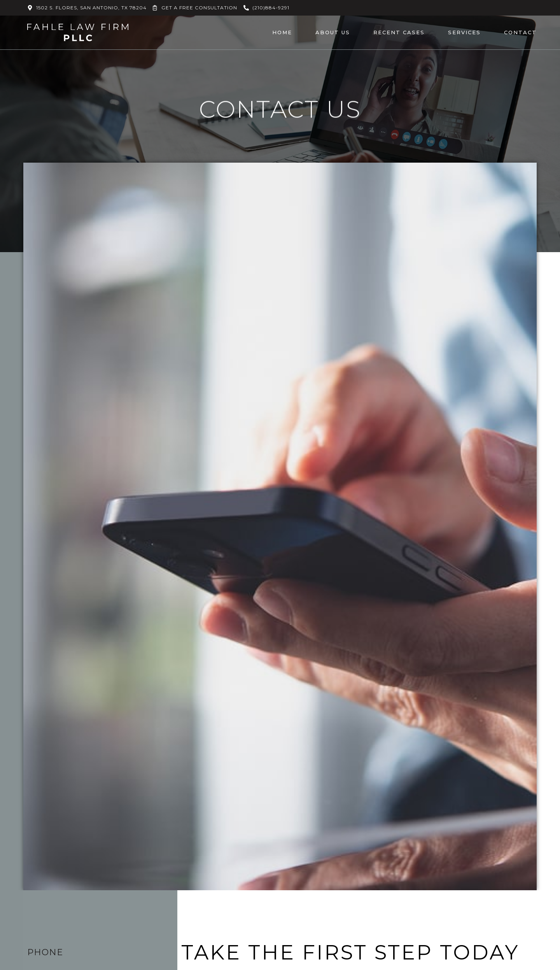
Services (464, 32)
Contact (520, 32)
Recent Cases (399, 32)
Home (282, 32)
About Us (333, 32)
